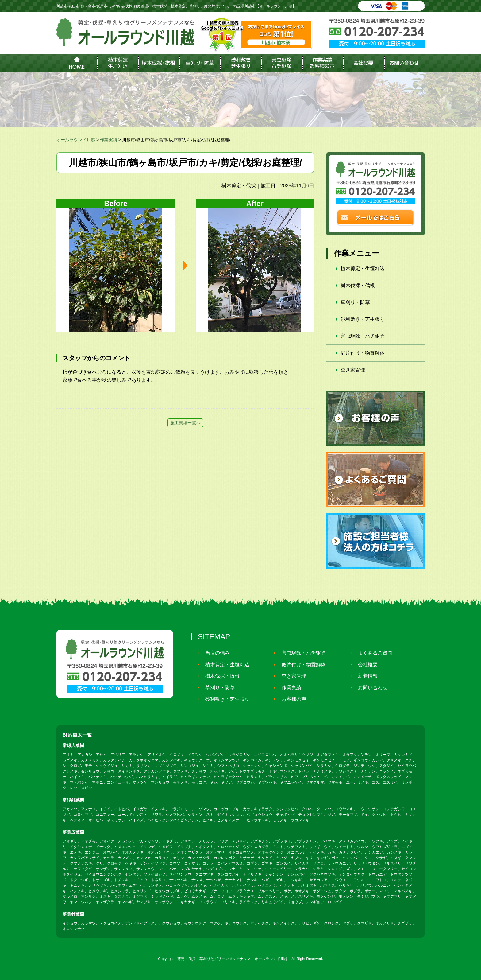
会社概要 (365, 665)
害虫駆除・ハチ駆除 (363, 336)
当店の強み (215, 653)
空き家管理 (353, 370)
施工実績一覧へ (185, 423)
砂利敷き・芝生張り (363, 319)
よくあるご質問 (372, 653)
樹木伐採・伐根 (358, 285)
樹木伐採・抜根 (220, 676)
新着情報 (365, 676)
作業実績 (289, 687)
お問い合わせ (370, 687)
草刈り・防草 (355, 302)
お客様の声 (291, 699)
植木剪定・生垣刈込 (363, 268)
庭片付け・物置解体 (363, 353)
